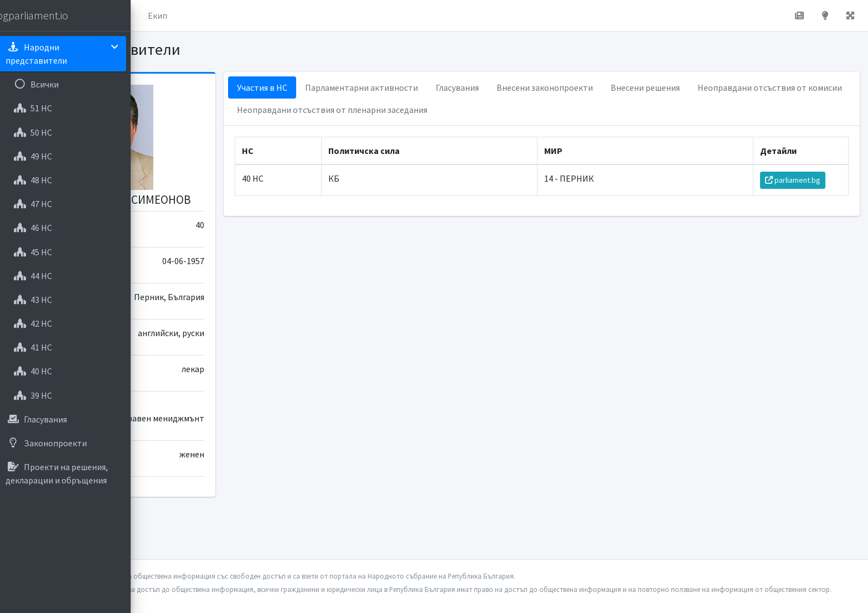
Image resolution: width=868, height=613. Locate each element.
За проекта (246, 16)
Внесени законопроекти (648, 87)
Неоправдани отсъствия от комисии (413, 110)
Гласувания (561, 87)
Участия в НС (366, 87)
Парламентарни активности (465, 87)
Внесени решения (749, 87)
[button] (156, 16)
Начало (192, 16)
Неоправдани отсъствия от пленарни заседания (598, 110)
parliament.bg (799, 180)
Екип (296, 16)
